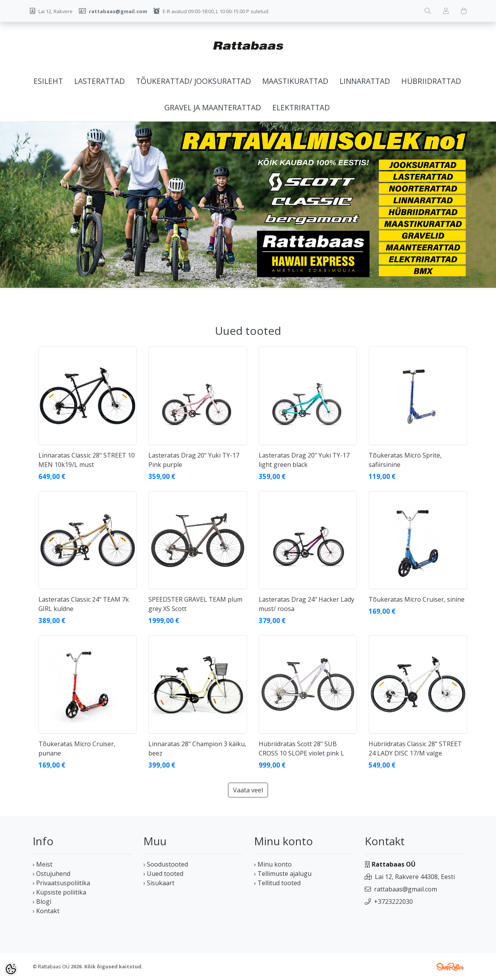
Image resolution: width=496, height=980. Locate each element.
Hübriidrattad (431, 81)
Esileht (48, 81)
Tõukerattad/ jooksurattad (193, 81)
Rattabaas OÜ (54, 966)
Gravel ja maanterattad (213, 107)
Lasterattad (99, 81)
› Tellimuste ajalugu (283, 874)
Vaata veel (248, 790)
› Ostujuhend (51, 874)
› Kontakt (46, 911)
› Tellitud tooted (277, 883)
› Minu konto (273, 864)
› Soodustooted (166, 864)
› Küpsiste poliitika (59, 892)
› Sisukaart (159, 883)
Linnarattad (365, 81)
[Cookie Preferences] (11, 969)
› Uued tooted (163, 874)
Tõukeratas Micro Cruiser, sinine (417, 599)
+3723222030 (393, 902)
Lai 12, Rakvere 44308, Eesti (415, 877)
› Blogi (42, 902)
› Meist (43, 864)
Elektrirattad (301, 107)
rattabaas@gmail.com (406, 889)
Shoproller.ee (450, 967)
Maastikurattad (295, 81)
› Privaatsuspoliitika (61, 883)
